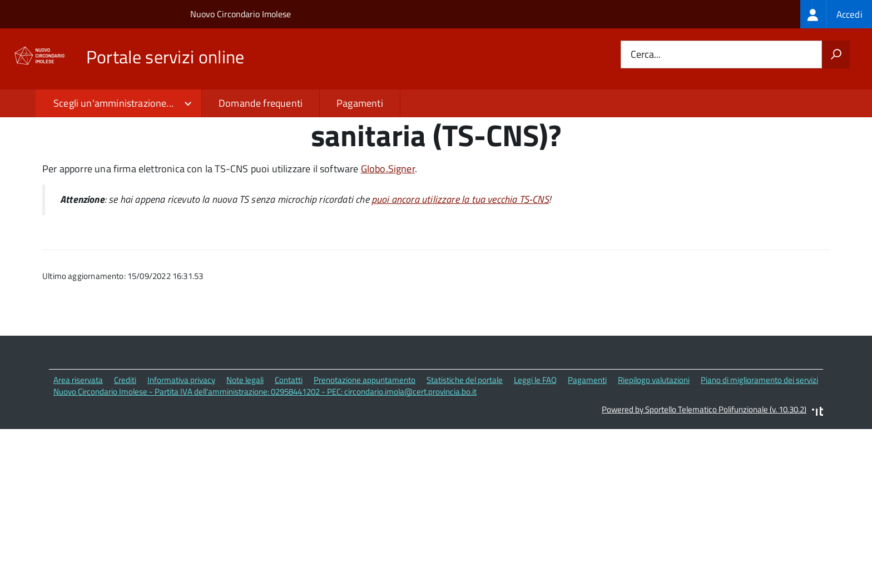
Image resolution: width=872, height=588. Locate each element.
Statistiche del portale (465, 453)
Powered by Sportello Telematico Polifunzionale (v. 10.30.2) (704, 482)
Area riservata (78, 453)
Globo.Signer (388, 241)
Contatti (289, 453)
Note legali (245, 453)
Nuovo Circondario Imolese (241, 14)
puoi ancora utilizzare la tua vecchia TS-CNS (460, 272)
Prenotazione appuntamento (365, 453)
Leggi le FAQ (535, 453)
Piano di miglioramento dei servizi (759, 453)
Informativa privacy (181, 453)
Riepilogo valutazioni (654, 453)
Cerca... (646, 55)
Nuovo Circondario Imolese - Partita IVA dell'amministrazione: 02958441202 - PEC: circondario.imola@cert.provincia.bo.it (265, 464)
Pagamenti (360, 103)
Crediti (125, 453)
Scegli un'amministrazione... (113, 103)
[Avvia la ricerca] (836, 54)
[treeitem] (836, 14)
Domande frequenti (261, 103)
